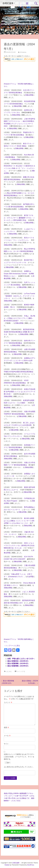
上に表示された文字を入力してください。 (19, 767)
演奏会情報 (29, 95)
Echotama (23, 52)
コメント (8, 702)
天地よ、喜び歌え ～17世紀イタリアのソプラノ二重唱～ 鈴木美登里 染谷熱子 (19, 318)
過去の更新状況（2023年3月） (18, 661)
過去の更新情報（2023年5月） (18, 666)
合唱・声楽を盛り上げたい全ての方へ (21, 659)
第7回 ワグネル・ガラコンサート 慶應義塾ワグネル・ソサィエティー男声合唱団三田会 (19, 218)
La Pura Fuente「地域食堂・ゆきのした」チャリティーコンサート (19, 296)
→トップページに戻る (12, 646)
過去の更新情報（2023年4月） (18, 663)
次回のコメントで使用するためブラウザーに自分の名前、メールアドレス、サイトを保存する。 (19, 757)
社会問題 (30, 577)
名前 (6, 727)
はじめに (9, 671)
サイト (6, 744)
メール (7, 736)
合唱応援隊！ (9, 3)
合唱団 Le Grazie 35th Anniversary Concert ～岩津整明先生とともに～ (19, 274)
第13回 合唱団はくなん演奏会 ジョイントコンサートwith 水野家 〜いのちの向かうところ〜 (19, 521)
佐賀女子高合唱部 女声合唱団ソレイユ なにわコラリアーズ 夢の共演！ (19, 392)
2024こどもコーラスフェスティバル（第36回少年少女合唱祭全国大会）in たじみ (19, 545)
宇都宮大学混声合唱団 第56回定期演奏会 (19, 372)
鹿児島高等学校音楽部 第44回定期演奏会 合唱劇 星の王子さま (19, 332)
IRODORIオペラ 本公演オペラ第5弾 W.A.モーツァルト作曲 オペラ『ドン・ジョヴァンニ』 (19, 168)
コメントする (21, 671)
